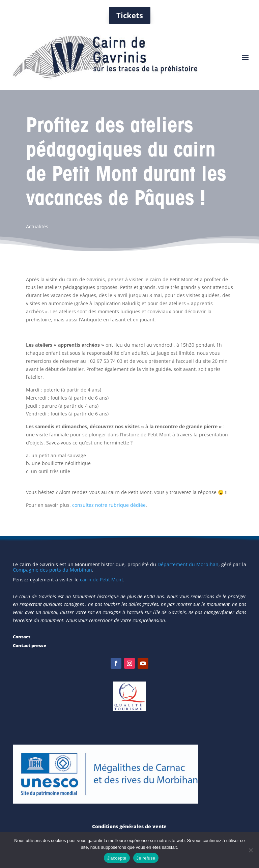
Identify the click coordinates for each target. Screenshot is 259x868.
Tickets (130, 15)
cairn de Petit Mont (102, 580)
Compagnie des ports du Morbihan (52, 570)
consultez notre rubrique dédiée (109, 505)
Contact (22, 637)
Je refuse (146, 858)
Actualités (37, 226)
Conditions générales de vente (129, 826)
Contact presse (30, 645)
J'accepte (117, 858)
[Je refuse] (251, 850)
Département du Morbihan (188, 564)
